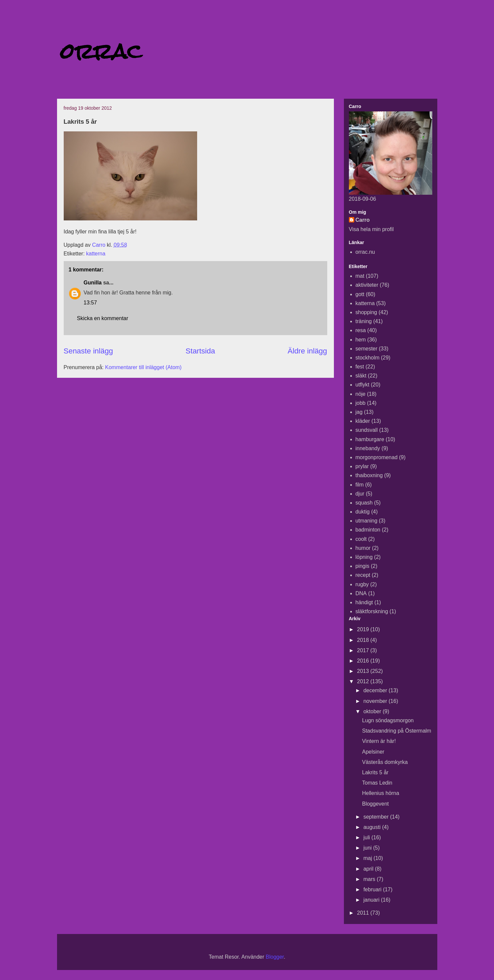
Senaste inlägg (88, 351)
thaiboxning (369, 475)
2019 (364, 629)
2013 (364, 671)
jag (359, 412)
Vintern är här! (379, 741)
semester (367, 349)
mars (370, 879)
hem (361, 340)
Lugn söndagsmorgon (388, 720)
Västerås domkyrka (385, 762)
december (376, 690)
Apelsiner (373, 752)
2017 (364, 650)
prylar (362, 466)
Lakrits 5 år (375, 772)
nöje (361, 394)
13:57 (90, 303)
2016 (364, 661)
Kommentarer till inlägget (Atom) (143, 367)
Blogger (275, 957)
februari (373, 889)
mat (360, 276)
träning (364, 321)
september (377, 817)
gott (360, 294)
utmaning (367, 521)
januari (372, 900)
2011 (364, 913)
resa (361, 330)
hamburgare (370, 439)
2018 (364, 640)
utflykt (363, 385)
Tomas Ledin (377, 783)
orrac (101, 51)
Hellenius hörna (380, 793)
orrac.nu (365, 252)
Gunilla (93, 283)
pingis (363, 566)
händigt (364, 602)
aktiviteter (367, 285)
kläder (363, 421)
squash (364, 503)
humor (363, 548)
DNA (361, 593)
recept (363, 575)
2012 (364, 681)
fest (360, 367)
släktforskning (372, 611)
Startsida (200, 351)
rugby (362, 584)
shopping (366, 312)
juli (367, 837)
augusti (373, 827)
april (369, 869)
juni (368, 848)
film (360, 485)
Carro (363, 220)
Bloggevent (375, 804)
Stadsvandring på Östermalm (396, 731)
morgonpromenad (377, 457)
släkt (361, 376)
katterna (96, 254)
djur (360, 494)
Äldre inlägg (307, 351)
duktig (363, 512)
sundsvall (367, 430)
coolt (361, 539)
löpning (364, 557)
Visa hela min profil (371, 229)
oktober (373, 711)
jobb (361, 403)
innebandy (368, 448)
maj (368, 858)
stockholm (368, 358)
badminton (368, 530)
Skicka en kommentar (103, 318)
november (376, 701)
